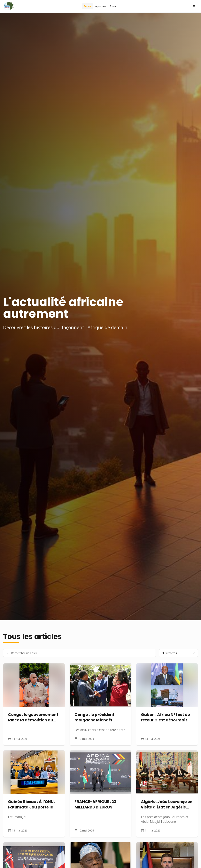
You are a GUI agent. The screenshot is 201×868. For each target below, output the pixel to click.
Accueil (88, 6)
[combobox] (178, 653)
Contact (114, 6)
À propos (101, 6)
